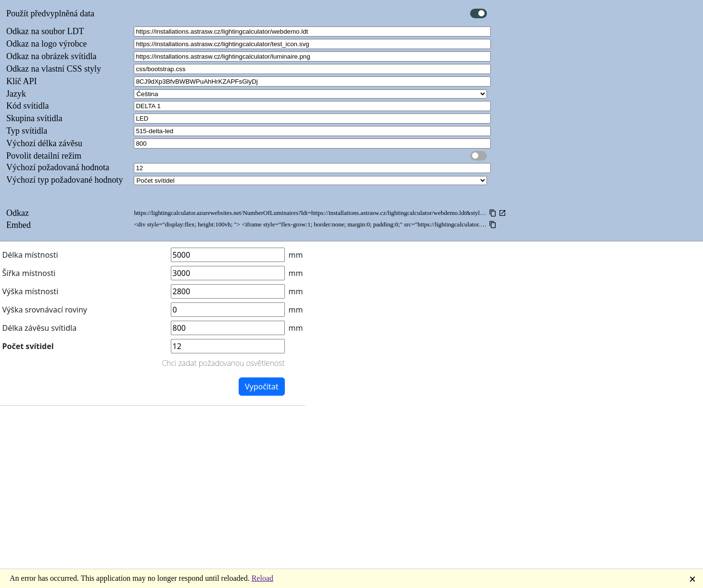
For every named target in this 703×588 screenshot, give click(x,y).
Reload (262, 578)
